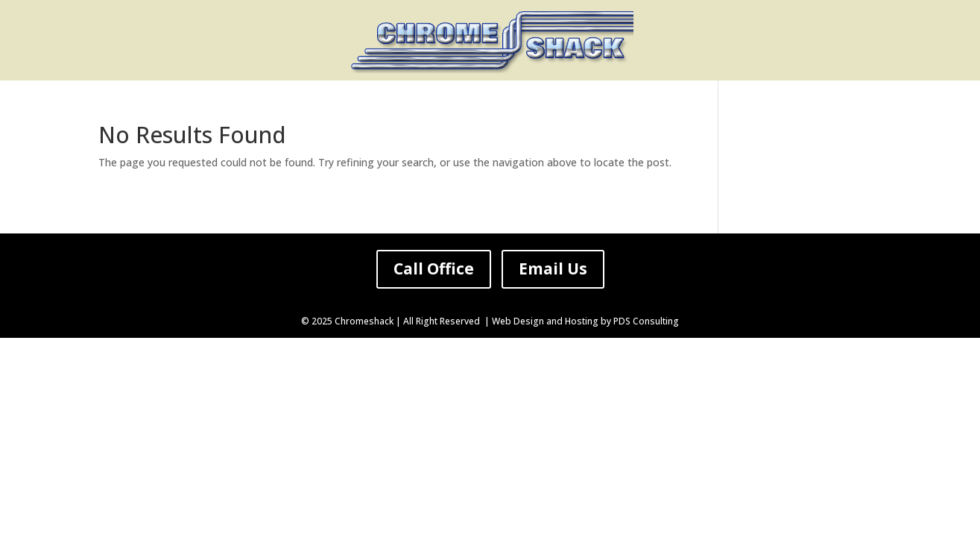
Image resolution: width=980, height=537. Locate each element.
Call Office (434, 268)
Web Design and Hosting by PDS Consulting (585, 321)
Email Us (553, 268)
